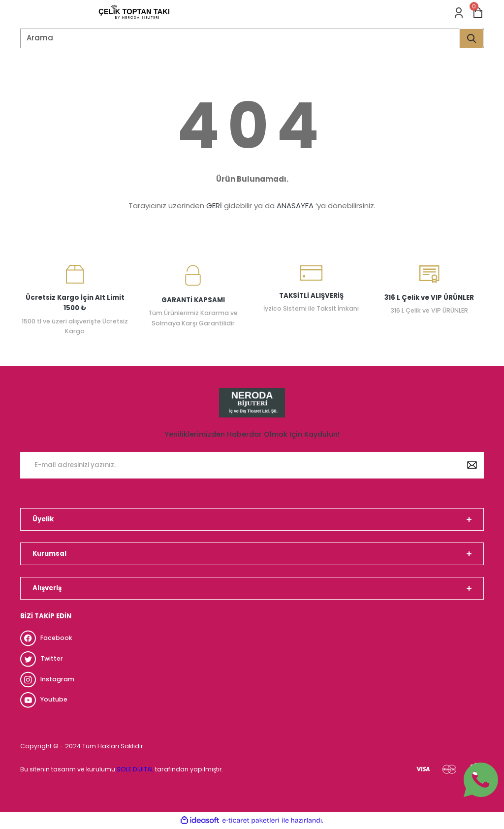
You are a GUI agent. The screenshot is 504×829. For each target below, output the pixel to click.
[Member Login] (459, 13)
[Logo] (134, 13)
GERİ (214, 206)
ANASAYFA (295, 206)
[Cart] (478, 13)
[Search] (252, 38)
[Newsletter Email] (252, 465)
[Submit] (472, 465)
